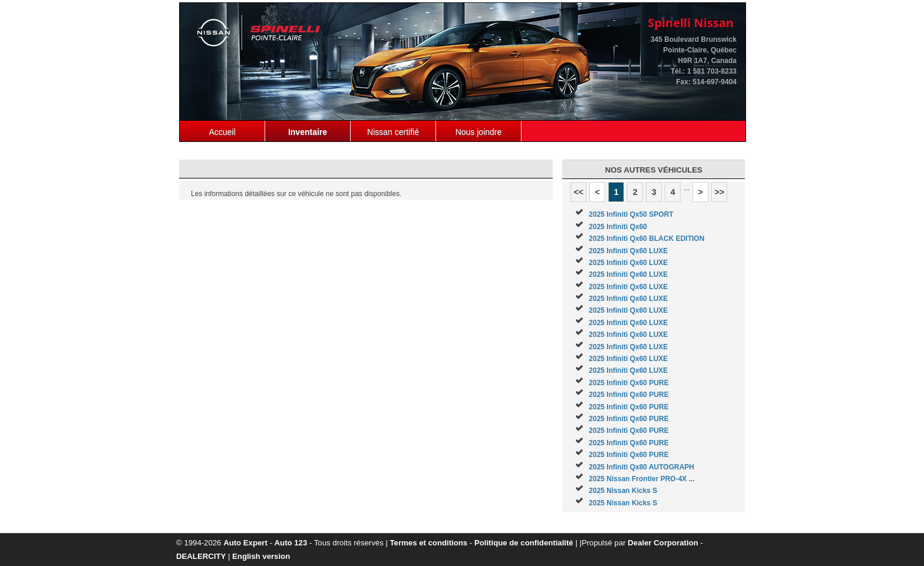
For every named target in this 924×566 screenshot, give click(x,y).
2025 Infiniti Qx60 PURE (628, 383)
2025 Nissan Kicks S (623, 491)
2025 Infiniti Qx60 (618, 227)
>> (719, 192)
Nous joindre (479, 132)
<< (578, 192)
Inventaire (308, 132)
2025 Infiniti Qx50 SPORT (631, 214)
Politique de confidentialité (524, 543)
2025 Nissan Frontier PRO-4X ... (641, 479)
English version (261, 556)
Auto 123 (291, 543)
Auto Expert (245, 543)
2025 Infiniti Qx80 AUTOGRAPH (641, 467)
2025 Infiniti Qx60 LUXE (628, 251)
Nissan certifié (393, 132)
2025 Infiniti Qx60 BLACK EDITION (646, 239)
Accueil (222, 132)
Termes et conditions (429, 543)
